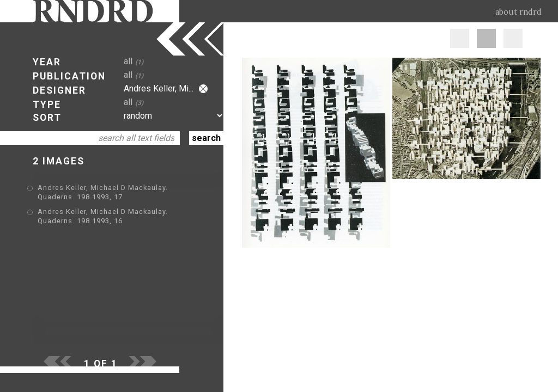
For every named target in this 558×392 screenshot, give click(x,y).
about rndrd (518, 12)
